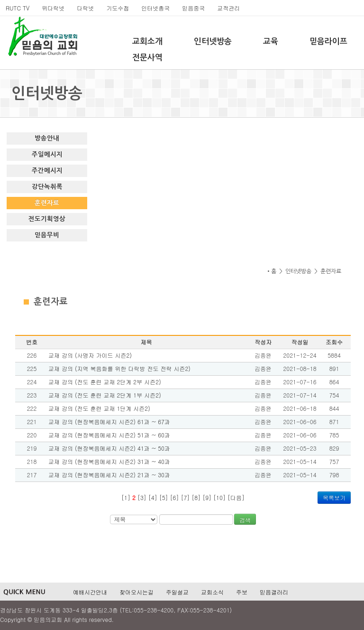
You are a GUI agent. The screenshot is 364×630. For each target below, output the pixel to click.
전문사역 (147, 58)
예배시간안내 (90, 592)
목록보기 (334, 497)
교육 (271, 42)
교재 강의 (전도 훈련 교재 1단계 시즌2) (99, 408)
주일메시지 (47, 154)
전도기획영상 (47, 219)
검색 (245, 520)
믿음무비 (47, 235)
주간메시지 (47, 171)
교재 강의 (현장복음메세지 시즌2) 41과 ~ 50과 (109, 448)
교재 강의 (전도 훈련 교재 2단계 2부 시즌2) (105, 382)
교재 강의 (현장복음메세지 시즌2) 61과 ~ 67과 (109, 422)
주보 (242, 592)
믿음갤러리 (274, 592)
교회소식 (212, 592)
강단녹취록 (47, 187)
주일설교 (177, 592)
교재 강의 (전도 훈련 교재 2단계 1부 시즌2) (105, 395)
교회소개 (147, 42)
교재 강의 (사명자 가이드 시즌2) (90, 355)
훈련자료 (47, 203)
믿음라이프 (328, 42)
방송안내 (47, 138)
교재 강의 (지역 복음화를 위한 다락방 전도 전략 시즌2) (119, 368)
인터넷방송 (213, 42)
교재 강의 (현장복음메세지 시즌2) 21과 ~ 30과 (109, 475)
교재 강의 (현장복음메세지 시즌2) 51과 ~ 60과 (109, 435)
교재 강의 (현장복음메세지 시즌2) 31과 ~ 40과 (109, 461)
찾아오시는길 (136, 592)
